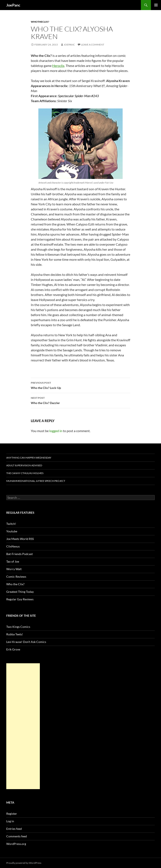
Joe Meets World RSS (20, 539)
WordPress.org (16, 844)
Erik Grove (13, 649)
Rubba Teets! (15, 634)
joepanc (69, 45)
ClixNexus (13, 546)
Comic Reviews (16, 577)
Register (12, 814)
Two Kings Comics (18, 627)
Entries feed (14, 829)
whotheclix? (40, 22)
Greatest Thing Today (20, 592)
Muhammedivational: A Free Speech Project (36, 481)
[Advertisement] (23, 726)
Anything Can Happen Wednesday (29, 458)
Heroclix (58, 66)
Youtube (12, 531)
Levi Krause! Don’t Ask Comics (26, 642)
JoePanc (13, 5)
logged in (56, 431)
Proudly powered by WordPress (24, 863)
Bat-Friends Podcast (19, 554)
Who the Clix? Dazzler (80, 400)
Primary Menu (156, 5)
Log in (10, 821)
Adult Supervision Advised (24, 465)
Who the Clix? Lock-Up (80, 385)
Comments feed (17, 836)
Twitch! (11, 524)
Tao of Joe (13, 561)
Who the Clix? (15, 584)
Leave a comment (93, 45)
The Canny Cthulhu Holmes (25, 473)
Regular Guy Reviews (20, 599)
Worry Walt (14, 569)
